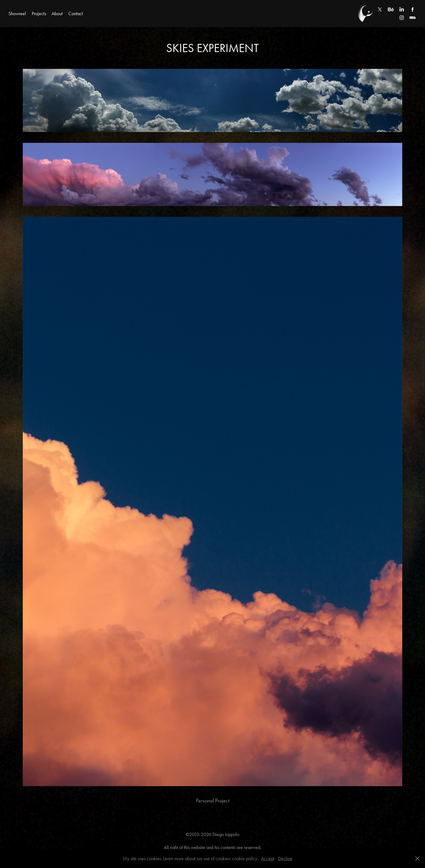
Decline (285, 859)
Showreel (17, 14)
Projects (39, 14)
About (57, 14)
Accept (268, 859)
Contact (76, 14)
